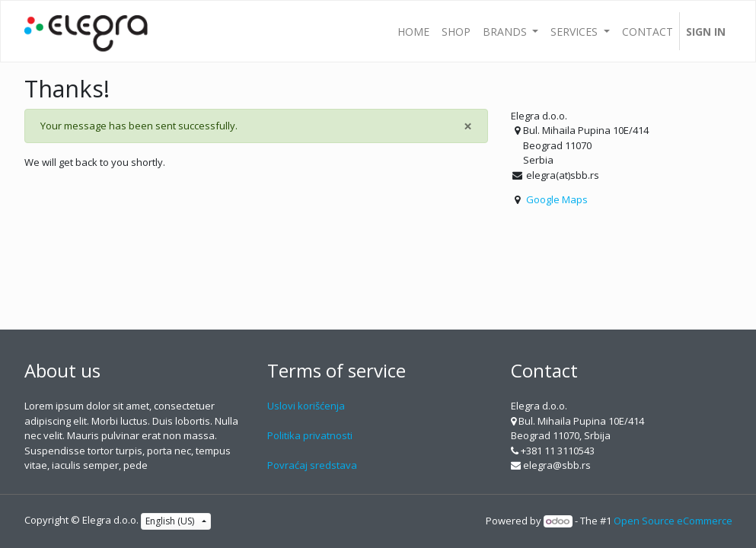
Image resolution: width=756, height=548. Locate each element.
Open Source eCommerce (673, 521)
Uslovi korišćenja (306, 406)
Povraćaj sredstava (312, 465)
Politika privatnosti (310, 435)
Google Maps (557, 199)
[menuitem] (413, 31)
